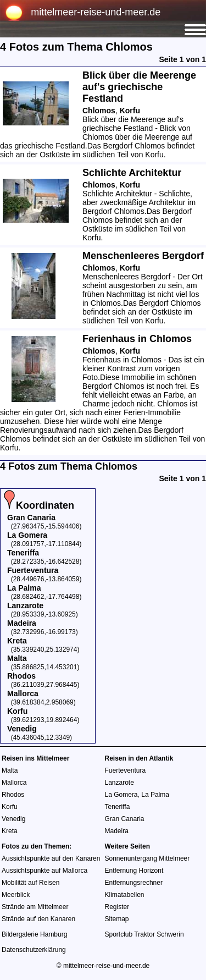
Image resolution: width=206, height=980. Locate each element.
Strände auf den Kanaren (38, 919)
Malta (10, 770)
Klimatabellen (125, 895)
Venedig (13, 819)
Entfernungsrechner (134, 883)
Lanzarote (119, 783)
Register (117, 907)
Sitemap (117, 919)
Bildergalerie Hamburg (34, 934)
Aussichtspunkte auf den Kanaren (51, 858)
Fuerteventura (126, 770)
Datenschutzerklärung (34, 950)
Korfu (10, 807)
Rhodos (13, 795)
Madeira (117, 831)
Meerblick (16, 895)
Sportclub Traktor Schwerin (144, 934)
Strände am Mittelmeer (35, 907)
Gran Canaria (125, 819)
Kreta (10, 831)
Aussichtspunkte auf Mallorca (44, 871)
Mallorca (14, 783)
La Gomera (121, 795)
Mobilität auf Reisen (30, 883)
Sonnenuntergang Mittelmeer (147, 858)
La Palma (155, 795)
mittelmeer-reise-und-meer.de (96, 12)
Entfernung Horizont (134, 871)
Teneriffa (118, 807)
